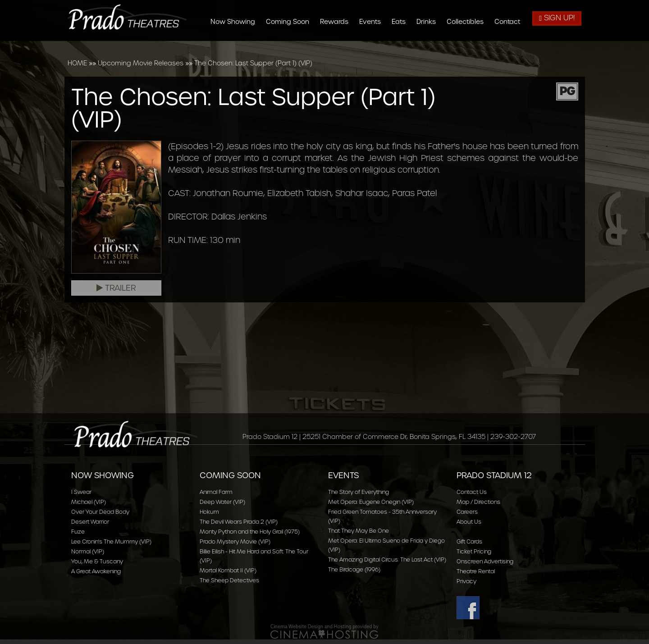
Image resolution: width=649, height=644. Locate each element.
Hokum (209, 512)
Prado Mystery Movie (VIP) (235, 541)
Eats (402, 22)
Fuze (78, 532)
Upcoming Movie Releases (141, 63)
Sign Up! (557, 18)
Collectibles (469, 22)
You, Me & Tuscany (97, 561)
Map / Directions (478, 502)
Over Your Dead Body (100, 512)
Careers (467, 512)
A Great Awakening (96, 571)
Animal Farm (216, 492)
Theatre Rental (476, 571)
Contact (511, 22)
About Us (469, 522)
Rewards (338, 22)
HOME (77, 63)
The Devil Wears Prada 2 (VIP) (239, 522)
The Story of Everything (359, 492)
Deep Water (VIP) (222, 502)
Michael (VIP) (89, 502)
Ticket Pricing (474, 551)
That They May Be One (359, 531)
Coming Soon (291, 22)
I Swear (81, 492)
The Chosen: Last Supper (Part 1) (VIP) (253, 63)
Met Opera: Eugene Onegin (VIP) (371, 502)
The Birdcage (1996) (354, 569)
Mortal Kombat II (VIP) (228, 570)
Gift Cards (469, 541)
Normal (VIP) (88, 551)
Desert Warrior (90, 522)
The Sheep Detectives (229, 580)
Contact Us (472, 492)
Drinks (430, 22)
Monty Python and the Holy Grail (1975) (250, 532)
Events (374, 22)
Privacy (466, 581)
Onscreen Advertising (485, 561)
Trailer (116, 288)
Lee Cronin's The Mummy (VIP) (111, 541)
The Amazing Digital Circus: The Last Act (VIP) (387, 560)
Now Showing (236, 22)
